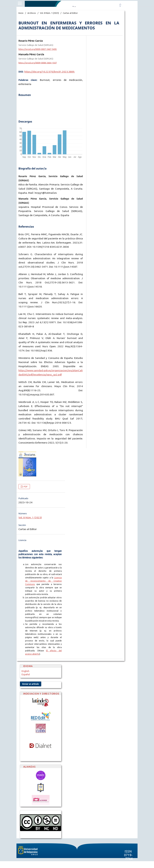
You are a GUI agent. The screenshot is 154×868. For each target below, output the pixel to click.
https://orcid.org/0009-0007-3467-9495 (38, 49)
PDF (25, 487)
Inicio (21, 13)
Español (26, 674)
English (25, 671)
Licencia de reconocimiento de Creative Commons (43, 581)
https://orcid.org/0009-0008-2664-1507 (38, 63)
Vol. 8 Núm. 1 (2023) (49, 13)
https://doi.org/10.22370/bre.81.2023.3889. (50, 72)
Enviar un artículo (31, 684)
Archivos (32, 13)
